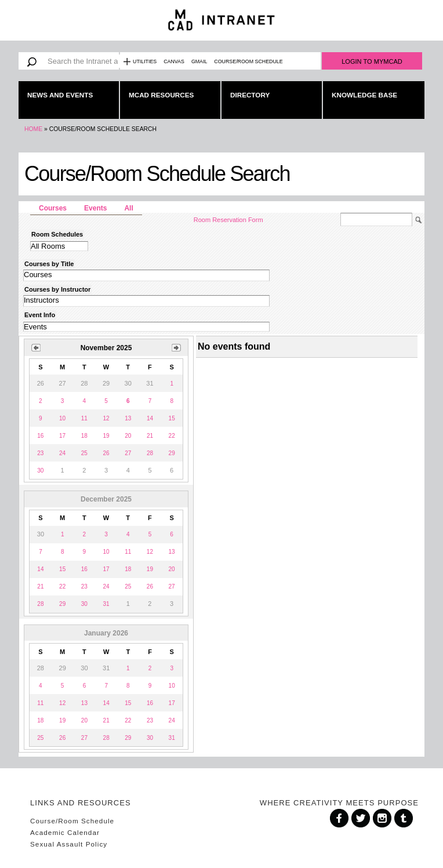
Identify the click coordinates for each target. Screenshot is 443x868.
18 (84, 436)
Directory (250, 95)
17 (62, 436)
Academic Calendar (65, 832)
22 (172, 436)
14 (150, 418)
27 (128, 453)
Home (33, 129)
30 (40, 471)
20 (128, 436)
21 (150, 436)
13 (128, 418)
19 (106, 436)
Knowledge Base (364, 95)
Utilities (145, 61)
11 (84, 418)
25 (84, 453)
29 (172, 453)
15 (172, 418)
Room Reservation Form (228, 220)
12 (106, 418)
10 (62, 418)
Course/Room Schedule (248, 61)
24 (62, 453)
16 (40, 436)
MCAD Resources (161, 95)
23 (40, 453)
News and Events (60, 95)
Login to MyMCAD (372, 61)
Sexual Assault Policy (69, 844)
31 (106, 604)
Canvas (174, 61)
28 (150, 453)
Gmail (199, 61)
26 (106, 453)
